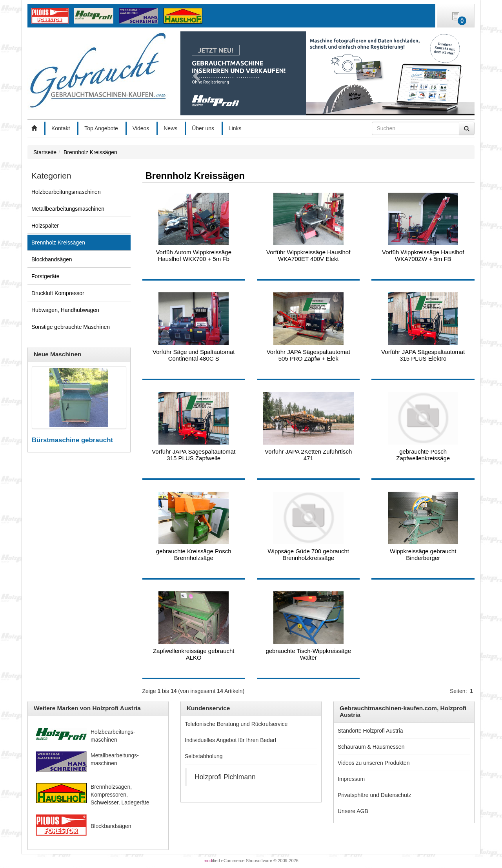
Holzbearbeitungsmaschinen (66, 192)
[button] (195, 73)
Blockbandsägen (52, 259)
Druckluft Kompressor (58, 293)
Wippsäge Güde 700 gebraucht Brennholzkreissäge (308, 554)
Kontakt (61, 128)
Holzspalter (45, 226)
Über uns (203, 128)
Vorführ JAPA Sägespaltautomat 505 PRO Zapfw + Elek (308, 355)
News (170, 128)
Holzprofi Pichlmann (225, 777)
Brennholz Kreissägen (58, 243)
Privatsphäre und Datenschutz (375, 795)
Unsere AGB (353, 811)
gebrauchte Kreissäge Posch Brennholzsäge (194, 554)
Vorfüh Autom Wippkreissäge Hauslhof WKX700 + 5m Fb (194, 255)
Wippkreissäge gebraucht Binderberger (423, 554)
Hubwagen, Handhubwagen (65, 310)
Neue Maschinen (57, 354)
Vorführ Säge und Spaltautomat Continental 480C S (194, 355)
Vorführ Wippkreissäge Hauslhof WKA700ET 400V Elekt (308, 255)
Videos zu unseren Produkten (374, 763)
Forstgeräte (45, 276)
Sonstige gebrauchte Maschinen (71, 327)
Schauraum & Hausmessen (371, 747)
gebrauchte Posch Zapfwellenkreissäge (423, 455)
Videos (141, 128)
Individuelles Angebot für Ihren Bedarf (231, 740)
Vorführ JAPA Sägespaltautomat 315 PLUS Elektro (423, 355)
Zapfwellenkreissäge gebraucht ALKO (194, 654)
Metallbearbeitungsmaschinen (68, 209)
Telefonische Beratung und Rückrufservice (236, 724)
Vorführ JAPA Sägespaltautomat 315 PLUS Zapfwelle (194, 455)
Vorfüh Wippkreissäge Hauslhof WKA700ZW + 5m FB (423, 255)
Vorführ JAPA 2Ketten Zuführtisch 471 (308, 455)
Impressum (351, 779)
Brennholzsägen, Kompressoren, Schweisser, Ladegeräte (120, 795)
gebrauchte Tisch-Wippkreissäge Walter (308, 654)
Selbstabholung (204, 756)
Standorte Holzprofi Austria (370, 731)
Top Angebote (101, 128)
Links (235, 128)
